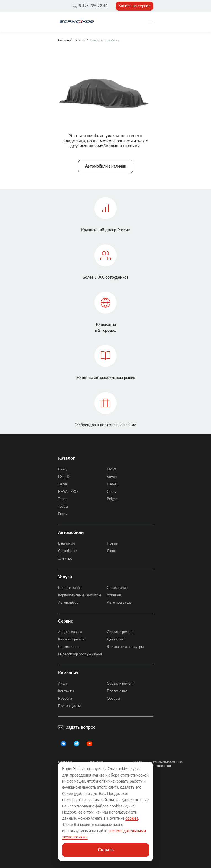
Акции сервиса (70, 632)
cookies (132, 819)
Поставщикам (69, 706)
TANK (63, 484)
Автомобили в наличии (106, 166)
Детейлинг (116, 640)
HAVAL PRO (68, 492)
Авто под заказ (119, 603)
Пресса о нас (117, 691)
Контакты (66, 691)
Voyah (112, 477)
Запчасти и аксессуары (125, 647)
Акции (63, 684)
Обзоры (113, 699)
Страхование (117, 588)
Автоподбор (68, 603)
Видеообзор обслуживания (80, 654)
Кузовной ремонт (72, 640)
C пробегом (68, 551)
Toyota (63, 507)
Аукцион (114, 595)
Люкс (111, 551)
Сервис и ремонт (121, 632)
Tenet (62, 499)
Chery (112, 492)
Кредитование (70, 588)
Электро (65, 559)
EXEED (64, 477)
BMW (111, 470)
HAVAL (113, 484)
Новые (112, 544)
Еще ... (63, 514)
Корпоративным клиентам (79, 595)
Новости (65, 699)
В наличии (66, 544)
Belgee (112, 499)
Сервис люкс (68, 647)
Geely (63, 470)
